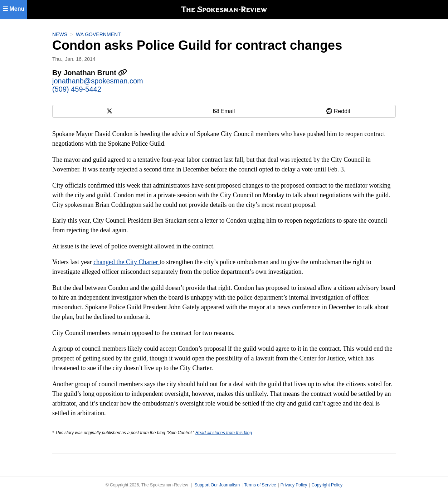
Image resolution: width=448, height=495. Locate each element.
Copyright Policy (327, 485)
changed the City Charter (126, 262)
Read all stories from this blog (224, 433)
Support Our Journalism (217, 485)
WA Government (98, 34)
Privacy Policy (294, 485)
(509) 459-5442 (77, 89)
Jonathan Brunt (95, 73)
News (60, 34)
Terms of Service (260, 485)
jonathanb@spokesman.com (98, 81)
